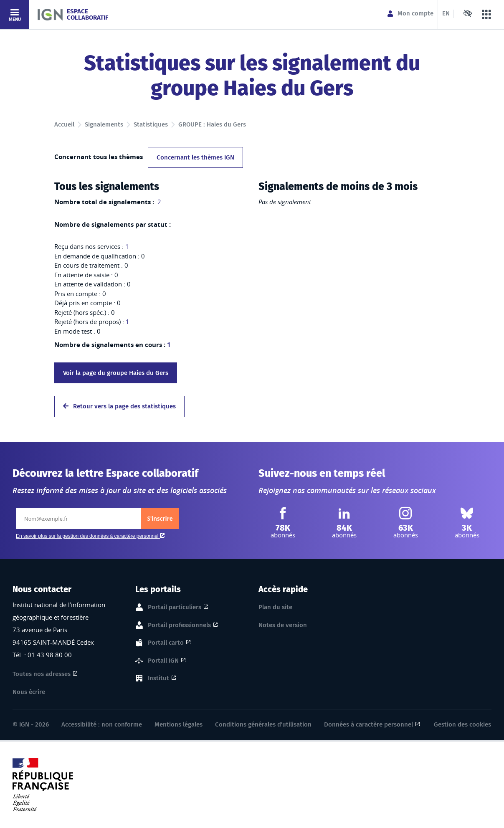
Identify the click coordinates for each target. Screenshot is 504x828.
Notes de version (283, 625)
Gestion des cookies (462, 724)
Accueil (64, 124)
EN (446, 13)
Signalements (104, 124)
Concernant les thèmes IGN (195, 157)
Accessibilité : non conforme (102, 724)
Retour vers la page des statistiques (119, 406)
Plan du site (275, 607)
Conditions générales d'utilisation (263, 724)
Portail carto (166, 643)
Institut (158, 679)
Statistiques (151, 124)
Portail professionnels (179, 625)
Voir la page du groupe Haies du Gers (116, 373)
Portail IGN (163, 661)
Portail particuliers (175, 608)
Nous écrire (29, 692)
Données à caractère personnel (369, 724)
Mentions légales (179, 724)
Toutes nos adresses (42, 674)
